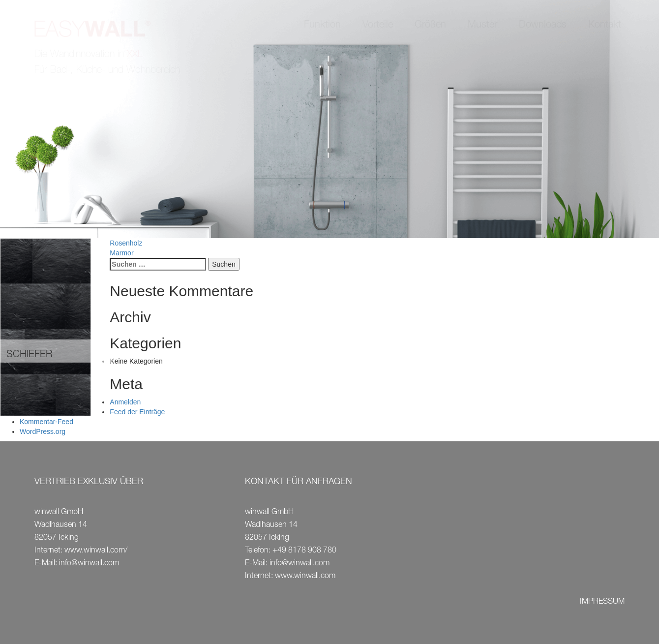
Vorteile (378, 26)
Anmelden (125, 402)
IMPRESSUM (602, 602)
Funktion (322, 26)
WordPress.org (43, 431)
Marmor (121, 253)
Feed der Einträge (137, 412)
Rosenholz (126, 243)
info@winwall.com (89, 564)
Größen (430, 26)
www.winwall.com (305, 577)
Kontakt (605, 26)
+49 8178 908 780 (304, 551)
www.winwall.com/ (96, 551)
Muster (482, 26)
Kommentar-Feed (46, 422)
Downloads (543, 26)
